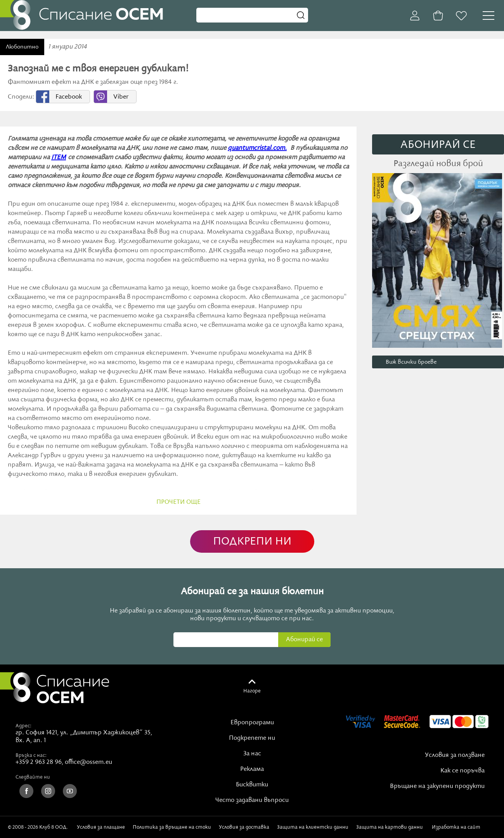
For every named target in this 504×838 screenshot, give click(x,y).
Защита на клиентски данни (313, 827)
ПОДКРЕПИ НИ (252, 542)
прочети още (178, 502)
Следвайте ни (33, 777)
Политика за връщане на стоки (172, 827)
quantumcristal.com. (257, 148)
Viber (121, 97)
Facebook (69, 97)
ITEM (59, 158)
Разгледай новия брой (438, 164)
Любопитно (22, 47)
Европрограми (252, 723)
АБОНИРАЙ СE (438, 145)
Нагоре (252, 691)
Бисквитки (252, 785)
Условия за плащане (101, 827)
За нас (252, 754)
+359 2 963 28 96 (39, 762)
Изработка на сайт (464, 827)
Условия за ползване (455, 755)
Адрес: (23, 726)
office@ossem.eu (88, 762)
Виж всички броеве (411, 362)
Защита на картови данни (390, 827)
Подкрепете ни (252, 738)
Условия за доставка (244, 827)
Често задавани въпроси (252, 800)
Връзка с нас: (31, 755)
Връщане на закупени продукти (437, 786)
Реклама (252, 769)
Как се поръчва (462, 771)
